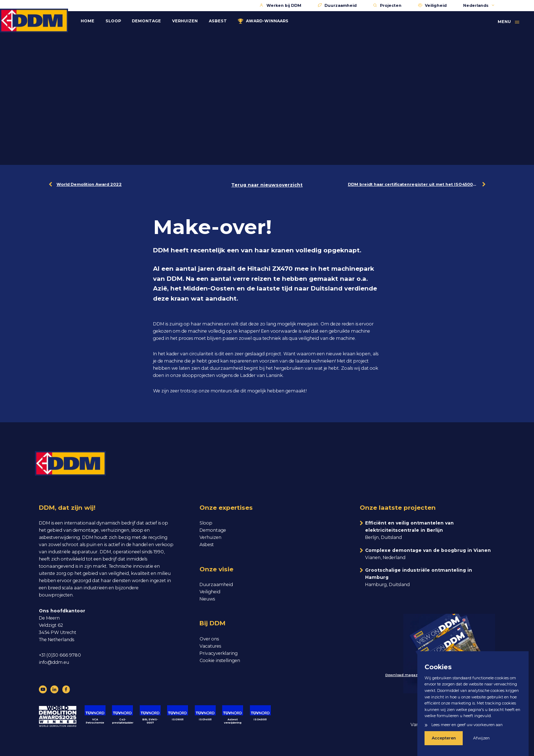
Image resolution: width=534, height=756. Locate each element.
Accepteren (441, 739)
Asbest (232, 19)
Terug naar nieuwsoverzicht (267, 185)
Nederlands (479, 6)
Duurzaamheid (337, 6)
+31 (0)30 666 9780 (60, 655)
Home (101, 19)
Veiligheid (432, 6)
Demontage (160, 19)
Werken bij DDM (281, 6)
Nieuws (207, 599)
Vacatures (210, 646)
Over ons (209, 639)
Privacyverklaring (219, 653)
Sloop (127, 19)
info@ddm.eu (54, 662)
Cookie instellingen (220, 660)
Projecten (387, 6)
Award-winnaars (277, 19)
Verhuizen (199, 19)
